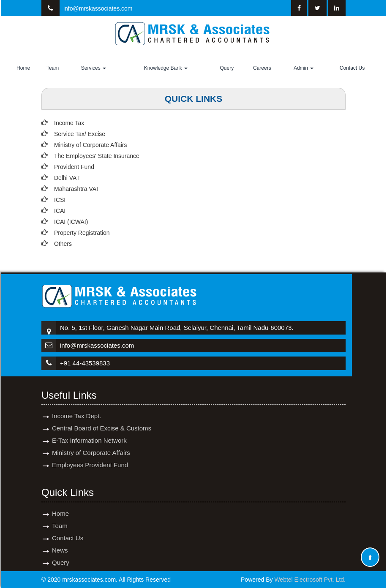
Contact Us (352, 68)
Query (227, 68)
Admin (304, 68)
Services (94, 68)
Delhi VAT (67, 178)
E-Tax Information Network (89, 431)
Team (53, 68)
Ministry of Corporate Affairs (90, 145)
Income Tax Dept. (76, 406)
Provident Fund (74, 167)
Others (63, 244)
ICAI (60, 211)
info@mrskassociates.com (98, 8)
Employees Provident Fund (90, 455)
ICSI (60, 200)
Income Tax (69, 123)
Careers (262, 68)
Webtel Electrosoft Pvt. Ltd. (310, 580)
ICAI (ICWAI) (71, 222)
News (60, 540)
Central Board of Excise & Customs (102, 418)
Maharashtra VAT (77, 189)
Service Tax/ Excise (80, 134)
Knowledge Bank (166, 68)
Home (23, 68)
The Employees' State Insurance (97, 156)
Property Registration (82, 233)
